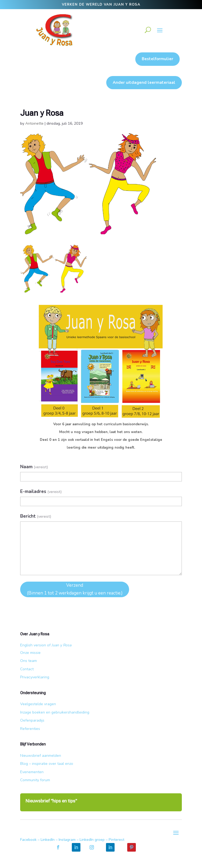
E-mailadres (41, 491)
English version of (46, 645)
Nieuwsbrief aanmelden (41, 756)
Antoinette (34, 123)
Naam (34, 467)
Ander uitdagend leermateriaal (144, 82)
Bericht (36, 516)
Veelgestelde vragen (38, 704)
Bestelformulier (157, 59)
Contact (27, 669)
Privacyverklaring (35, 677)
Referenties (30, 729)
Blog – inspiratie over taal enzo (47, 764)
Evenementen (32, 772)
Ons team (29, 661)
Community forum (35, 780)
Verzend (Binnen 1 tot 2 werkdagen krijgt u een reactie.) (75, 589)
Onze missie (30, 653)
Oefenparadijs (32, 720)
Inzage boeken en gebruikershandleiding (55, 712)
